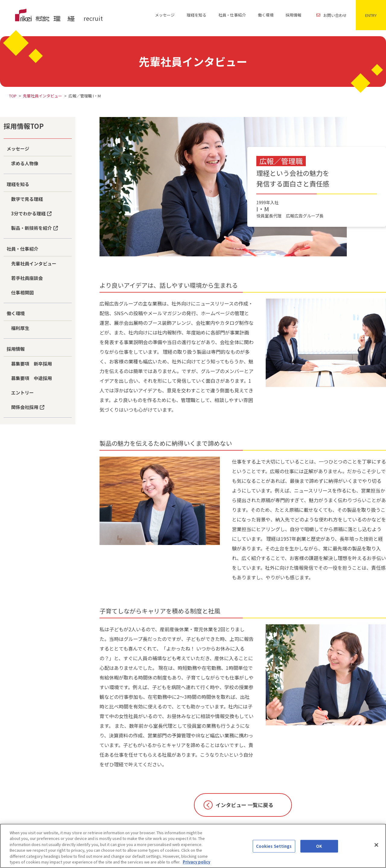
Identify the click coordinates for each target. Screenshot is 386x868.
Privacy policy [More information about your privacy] (196, 865)
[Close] (376, 848)
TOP (13, 96)
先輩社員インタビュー (43, 96)
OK (319, 849)
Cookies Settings (274, 849)
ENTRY (371, 15)
